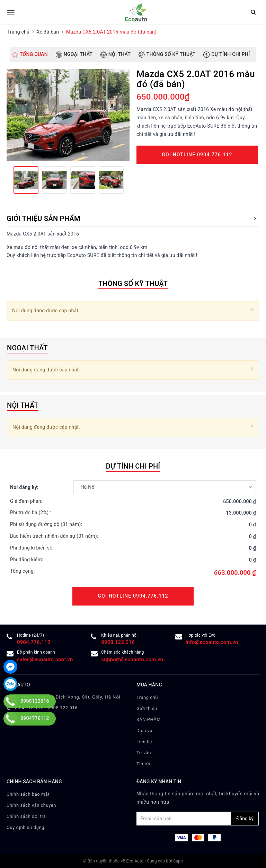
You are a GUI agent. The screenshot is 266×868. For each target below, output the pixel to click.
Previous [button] (7, 180)
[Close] (252, 310)
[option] (68, 115)
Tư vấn (144, 753)
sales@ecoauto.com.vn (45, 659)
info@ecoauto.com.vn (212, 642)
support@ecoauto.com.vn (132, 659)
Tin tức (144, 764)
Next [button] (130, 180)
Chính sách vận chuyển (31, 805)
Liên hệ (144, 742)
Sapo (178, 861)
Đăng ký (245, 819)
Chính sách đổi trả (26, 816)
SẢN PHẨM (149, 719)
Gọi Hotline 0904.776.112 (197, 155)
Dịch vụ (144, 731)
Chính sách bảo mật (28, 794)
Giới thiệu (147, 708)
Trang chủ (147, 697)
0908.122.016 (118, 642)
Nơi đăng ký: (24, 487)
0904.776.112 (34, 642)
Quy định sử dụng (25, 827)
